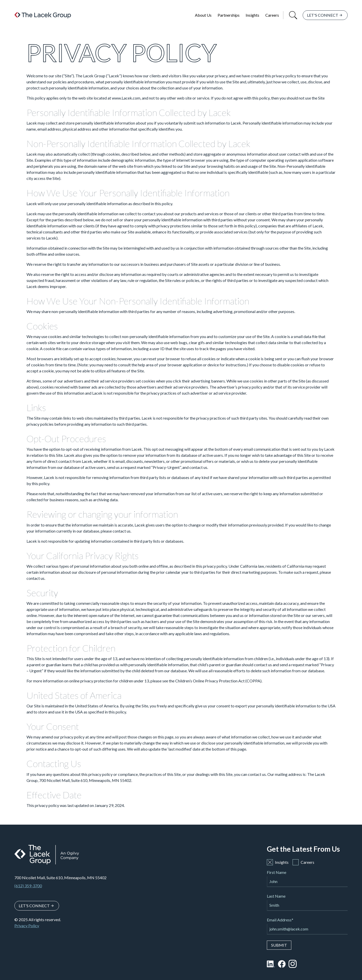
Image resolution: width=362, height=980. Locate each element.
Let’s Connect (34, 906)
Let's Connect (323, 15)
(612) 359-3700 (28, 886)
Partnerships (229, 15)
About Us (203, 15)
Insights (252, 15)
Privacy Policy (27, 926)
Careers (272, 15)
